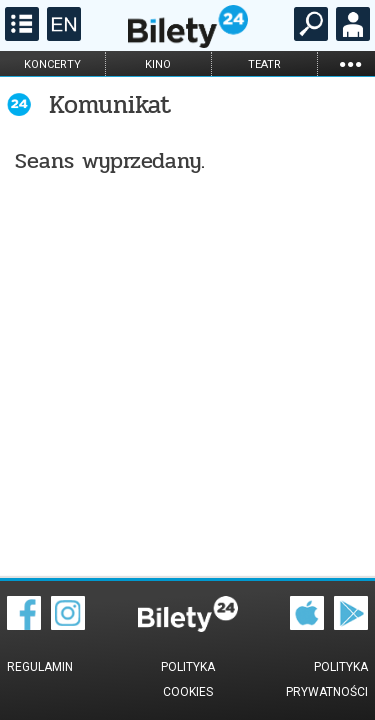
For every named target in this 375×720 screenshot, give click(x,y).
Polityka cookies (188, 679)
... (350, 63)
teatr (264, 64)
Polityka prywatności (327, 679)
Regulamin (40, 667)
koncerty (52, 64)
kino (158, 64)
